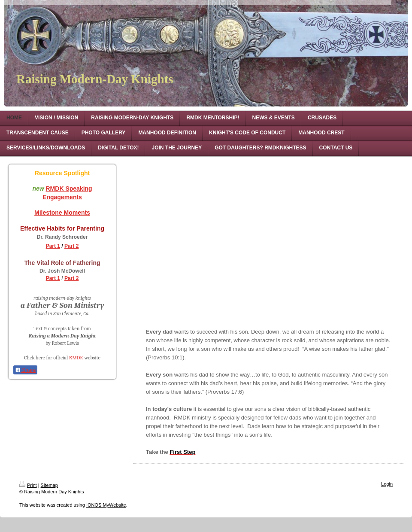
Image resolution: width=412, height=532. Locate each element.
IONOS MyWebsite (106, 505)
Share (25, 370)
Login (387, 484)
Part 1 (53, 246)
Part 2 (71, 246)
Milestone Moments (62, 213)
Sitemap (49, 485)
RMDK (76, 358)
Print (28, 485)
